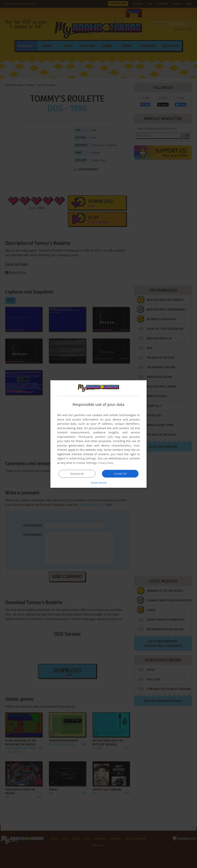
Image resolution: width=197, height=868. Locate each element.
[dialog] (98, 434)
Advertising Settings (83, 458)
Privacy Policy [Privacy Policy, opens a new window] (107, 463)
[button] (98, 483)
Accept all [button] (120, 473)
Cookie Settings (86, 463)
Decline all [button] (77, 474)
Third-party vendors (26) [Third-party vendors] (95, 437)
